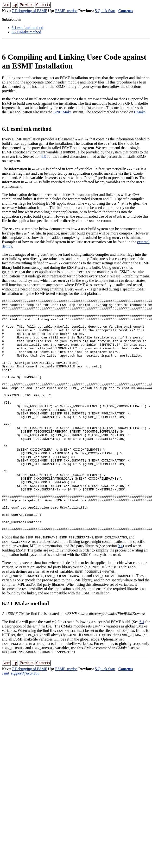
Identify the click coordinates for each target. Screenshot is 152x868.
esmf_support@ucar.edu (21, 720)
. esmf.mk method (27, 28)
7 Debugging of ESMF (29, 11)
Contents (126, 11)
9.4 (120, 592)
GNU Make (62, 112)
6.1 (142, 668)
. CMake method (26, 32)
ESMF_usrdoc (66, 11)
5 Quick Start (105, 11)
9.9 (44, 156)
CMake (140, 112)
